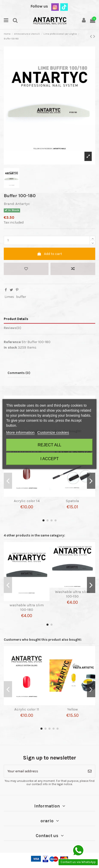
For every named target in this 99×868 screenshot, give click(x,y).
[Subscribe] (90, 771)
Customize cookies (53, 432)
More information (20, 432)
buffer (21, 297)
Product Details (16, 319)
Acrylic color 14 (27, 501)
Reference (12, 342)
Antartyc (23, 204)
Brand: (9, 204)
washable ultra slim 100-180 (27, 607)
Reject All (49, 445)
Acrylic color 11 (27, 709)
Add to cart (49, 254)
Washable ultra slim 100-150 (72, 594)
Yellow (72, 709)
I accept (50, 459)
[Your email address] (44, 771)
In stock (10, 347)
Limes (9, 297)
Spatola (72, 501)
